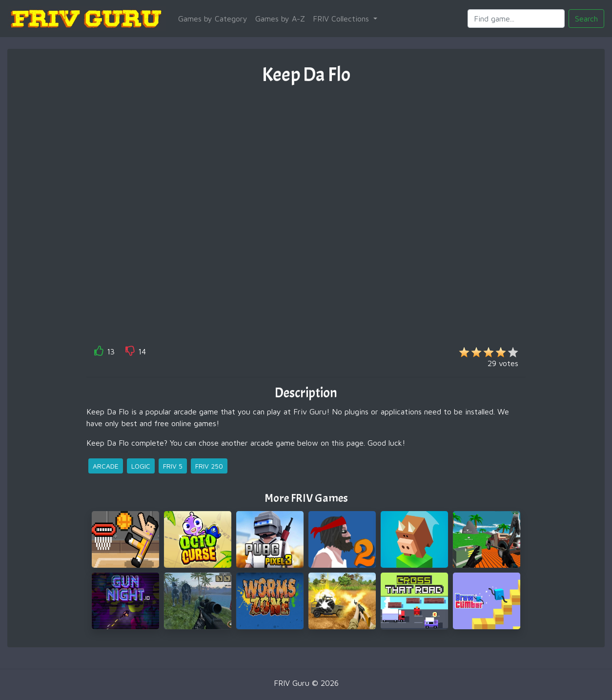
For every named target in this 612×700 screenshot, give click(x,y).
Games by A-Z (280, 19)
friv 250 (209, 466)
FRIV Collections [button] (342, 19)
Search (586, 19)
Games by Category (213, 19)
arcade (106, 466)
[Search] (516, 19)
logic (141, 466)
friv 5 (173, 466)
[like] (99, 353)
